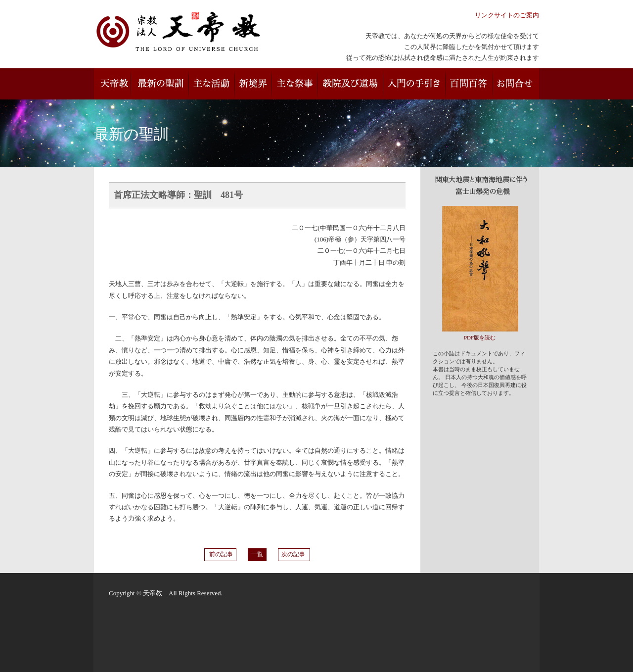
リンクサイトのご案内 (507, 15)
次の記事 (294, 554)
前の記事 (220, 554)
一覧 (257, 554)
